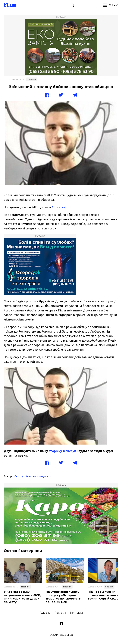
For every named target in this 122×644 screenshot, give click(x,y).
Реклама (60, 613)
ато (49, 476)
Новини (32, 79)
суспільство (28, 476)
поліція (41, 476)
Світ (17, 476)
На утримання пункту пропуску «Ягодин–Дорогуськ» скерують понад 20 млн (63, 597)
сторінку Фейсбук (62, 451)
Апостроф (59, 207)
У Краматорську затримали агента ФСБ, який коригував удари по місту (22, 597)
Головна (45, 613)
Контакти (76, 613)
